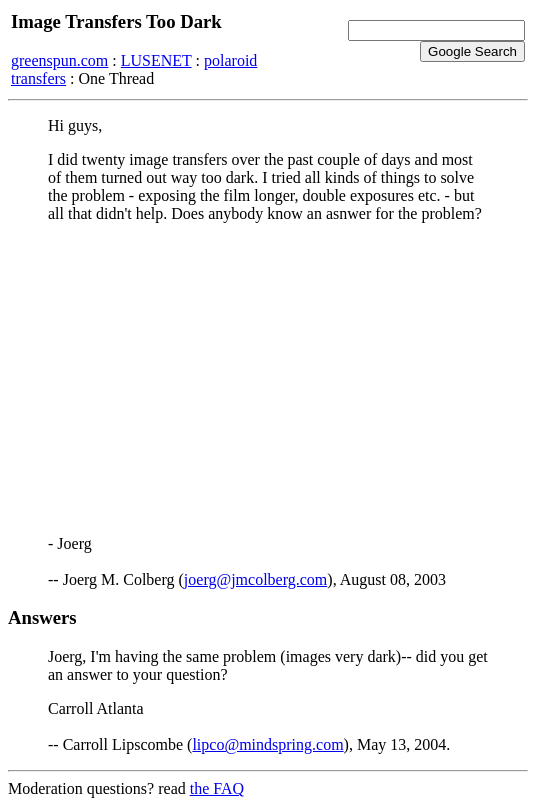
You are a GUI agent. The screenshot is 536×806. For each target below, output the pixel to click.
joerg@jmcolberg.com (255, 579)
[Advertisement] (268, 379)
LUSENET (156, 60)
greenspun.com (59, 60)
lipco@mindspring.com (267, 744)
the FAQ (217, 788)
